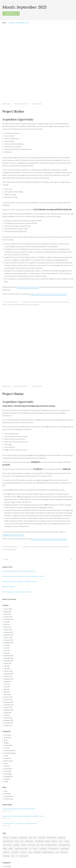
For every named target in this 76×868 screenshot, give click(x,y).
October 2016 (8, 580)
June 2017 (7, 577)
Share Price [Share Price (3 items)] (23, 714)
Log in (6, 653)
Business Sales (8, 607)
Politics (6, 625)
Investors (66, 233)
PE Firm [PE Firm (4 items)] (35, 711)
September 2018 (9, 572)
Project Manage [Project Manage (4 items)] (65, 711)
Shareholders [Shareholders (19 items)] (15, 714)
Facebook (7, 856)
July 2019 (7, 546)
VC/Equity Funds (9, 842)
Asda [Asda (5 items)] (30, 700)
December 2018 (8, 564)
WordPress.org (8, 661)
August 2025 (7, 474)
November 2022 (9, 502)
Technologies (8, 636)
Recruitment (7, 633)
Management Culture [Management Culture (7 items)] (51, 707)
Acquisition (26, 233)
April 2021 (7, 515)
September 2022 (9, 505)
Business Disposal (44, 233)
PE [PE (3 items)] (30, 711)
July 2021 (7, 510)
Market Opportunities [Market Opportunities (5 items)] (64, 707)
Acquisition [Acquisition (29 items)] (6, 700)
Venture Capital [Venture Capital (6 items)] (24, 718)
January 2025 (8, 479)
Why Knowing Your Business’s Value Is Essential (16, 454)
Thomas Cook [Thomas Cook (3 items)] (64, 714)
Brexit (6, 602)
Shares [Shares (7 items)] (30, 714)
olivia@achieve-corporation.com (28, 218)
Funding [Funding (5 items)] (67, 703)
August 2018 (7, 575)
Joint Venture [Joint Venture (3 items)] (31, 707)
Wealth (6, 644)
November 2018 (9, 567)
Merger (5, 236)
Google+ (32, 856)
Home (4, 23)
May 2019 (7, 551)
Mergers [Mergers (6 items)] (11, 711)
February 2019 (8, 559)
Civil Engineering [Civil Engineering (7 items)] (39, 703)
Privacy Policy (19, 860)
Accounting (7, 597)
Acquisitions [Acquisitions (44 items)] (14, 700)
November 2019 (9, 536)
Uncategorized (8, 638)
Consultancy (8, 845)
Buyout (53, 233)
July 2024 (7, 484)
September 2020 (9, 523)
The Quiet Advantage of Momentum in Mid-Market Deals (19, 433)
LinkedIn (23, 856)
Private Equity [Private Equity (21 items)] (43, 711)
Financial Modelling (10, 615)
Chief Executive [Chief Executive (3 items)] (29, 703)
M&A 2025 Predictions (9, 449)
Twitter (14, 856)
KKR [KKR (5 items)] (38, 707)
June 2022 (7, 507)
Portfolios (7, 628)
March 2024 (7, 489)
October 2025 (8, 471)
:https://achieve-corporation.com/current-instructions (49, 225)
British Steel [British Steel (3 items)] (42, 700)
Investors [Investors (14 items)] (24, 707)
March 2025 (7, 476)
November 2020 (9, 520)
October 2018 (8, 569)
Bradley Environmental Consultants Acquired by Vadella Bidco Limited (23, 438)
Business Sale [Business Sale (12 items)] (62, 700)
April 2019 (7, 554)
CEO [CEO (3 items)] (22, 703)
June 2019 (7, 549)
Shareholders (21, 236)
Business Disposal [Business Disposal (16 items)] (51, 700)
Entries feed (7, 656)
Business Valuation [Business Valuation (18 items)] (8, 703)
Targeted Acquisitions (32, 236)
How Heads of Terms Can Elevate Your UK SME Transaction (20, 443)
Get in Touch (10, 14)
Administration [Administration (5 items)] (23, 700)
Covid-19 (7, 610)
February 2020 (8, 533)
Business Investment (10, 839)
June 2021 (7, 512)
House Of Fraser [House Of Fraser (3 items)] (7, 707)
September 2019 (9, 541)
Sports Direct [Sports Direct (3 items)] (37, 714)
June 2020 (7, 531)
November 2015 (9, 585)
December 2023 (8, 494)
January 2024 (8, 492)
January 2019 (8, 562)
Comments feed (9, 658)
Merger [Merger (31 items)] (5, 711)
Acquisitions (34, 233)
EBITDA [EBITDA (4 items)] (48, 703)
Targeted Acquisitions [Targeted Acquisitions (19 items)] (48, 714)
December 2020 (8, 518)
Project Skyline (13, 42)
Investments (7, 620)
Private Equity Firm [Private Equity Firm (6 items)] (54, 711)
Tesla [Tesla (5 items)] (57, 714)
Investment (59, 233)
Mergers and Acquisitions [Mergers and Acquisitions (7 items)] (21, 711)
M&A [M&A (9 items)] (42, 707)
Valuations (7, 641)
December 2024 (8, 481)
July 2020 (7, 528)
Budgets (6, 605)
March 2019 (7, 556)
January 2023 (8, 499)
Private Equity (12, 236)
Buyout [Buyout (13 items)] (17, 703)
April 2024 (7, 486)
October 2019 (8, 538)
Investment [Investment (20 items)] (16, 707)
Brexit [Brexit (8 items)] (35, 700)
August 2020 (7, 525)
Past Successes (8, 623)
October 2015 (8, 587)
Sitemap (10, 860)
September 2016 (9, 582)
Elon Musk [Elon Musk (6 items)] (54, 703)
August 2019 (7, 543)
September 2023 (9, 497)
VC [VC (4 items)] (17, 718)
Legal (4, 860)
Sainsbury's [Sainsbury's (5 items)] (6, 714)
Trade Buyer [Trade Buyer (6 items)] (6, 718)
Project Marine (13, 256)
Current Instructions (11, 233)
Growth (6, 618)
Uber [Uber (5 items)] (13, 718)
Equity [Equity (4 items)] (61, 703)
